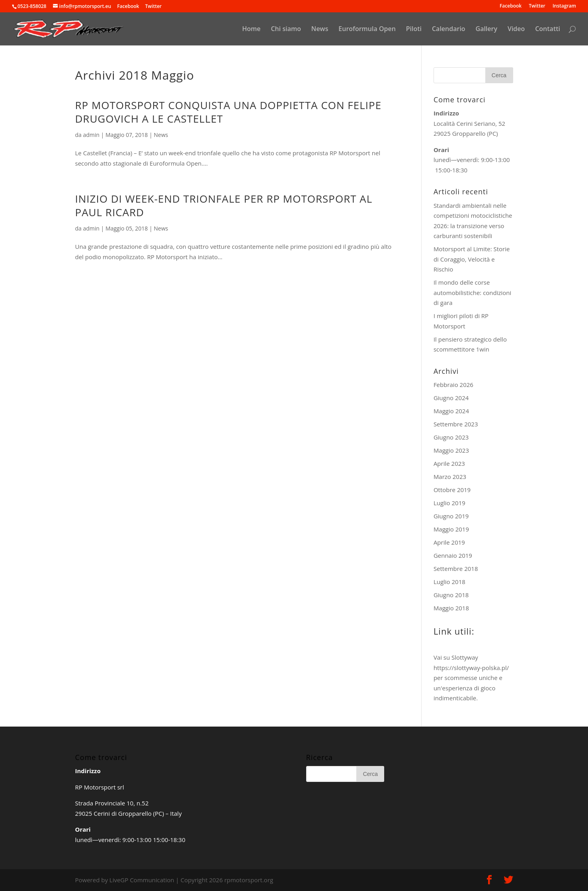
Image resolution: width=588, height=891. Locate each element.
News (320, 29)
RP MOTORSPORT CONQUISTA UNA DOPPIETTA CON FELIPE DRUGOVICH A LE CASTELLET (229, 112)
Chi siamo (286, 29)
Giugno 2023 (451, 437)
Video (516, 29)
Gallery (487, 29)
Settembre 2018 (456, 569)
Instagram (564, 6)
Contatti (548, 29)
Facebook (511, 6)
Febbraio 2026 (453, 385)
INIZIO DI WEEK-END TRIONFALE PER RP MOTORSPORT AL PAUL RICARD (224, 205)
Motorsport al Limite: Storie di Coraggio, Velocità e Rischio (472, 259)
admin (91, 135)
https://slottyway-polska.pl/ (471, 668)
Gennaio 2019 (453, 555)
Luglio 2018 (449, 582)
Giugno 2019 (451, 516)
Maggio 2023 (451, 450)
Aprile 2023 (449, 463)
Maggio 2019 (451, 529)
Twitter (537, 6)
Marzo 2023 (450, 477)
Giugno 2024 (451, 398)
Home (251, 29)
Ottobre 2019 (452, 490)
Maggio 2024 (451, 411)
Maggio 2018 (451, 608)
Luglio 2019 (449, 503)
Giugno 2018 (451, 595)
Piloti (414, 29)
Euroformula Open (367, 29)
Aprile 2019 (449, 542)
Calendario (449, 29)
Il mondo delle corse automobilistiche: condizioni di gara (472, 292)
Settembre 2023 (456, 424)
